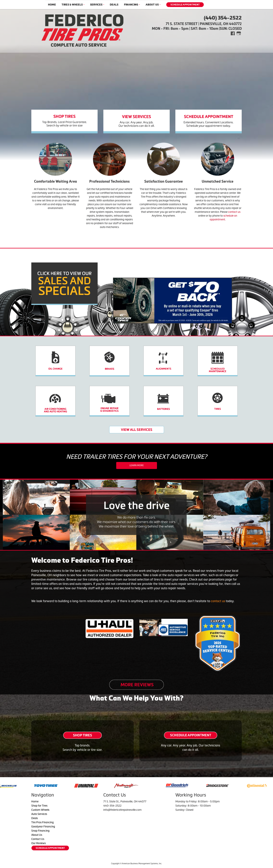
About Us (153, 5)
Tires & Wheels (73, 5)
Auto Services (39, 814)
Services (97, 5)
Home (52, 5)
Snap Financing (40, 831)
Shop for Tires (39, 806)
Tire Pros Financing (42, 822)
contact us (234, 212)
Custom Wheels (40, 810)
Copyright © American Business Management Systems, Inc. (136, 864)
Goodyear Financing (43, 826)
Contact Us (38, 839)
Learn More (137, 465)
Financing (132, 5)
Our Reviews (38, 843)
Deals (114, 5)
